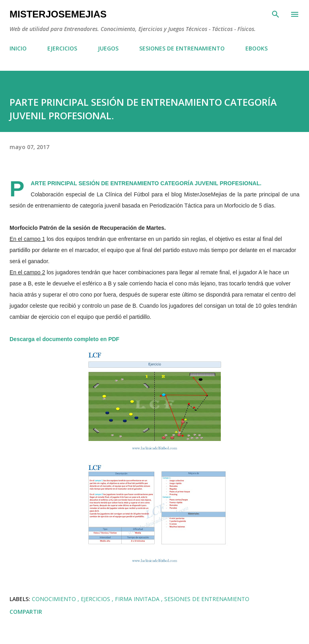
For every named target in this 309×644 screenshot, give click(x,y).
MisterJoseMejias (58, 14)
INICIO (18, 48)
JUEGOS (108, 48)
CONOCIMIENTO (55, 599)
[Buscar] (276, 14)
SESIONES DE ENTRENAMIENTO (182, 48)
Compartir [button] (26, 612)
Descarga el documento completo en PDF (64, 339)
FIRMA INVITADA (138, 599)
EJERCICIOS (62, 48)
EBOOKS (257, 48)
